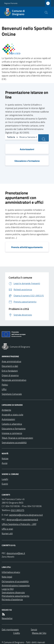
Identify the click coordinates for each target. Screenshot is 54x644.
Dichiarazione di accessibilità (15, 581)
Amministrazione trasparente (16, 585)
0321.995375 (17, 510)
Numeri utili (7, 533)
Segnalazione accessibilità (14, 442)
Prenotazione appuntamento (15, 596)
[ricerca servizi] (43, 138)
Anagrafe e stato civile (12, 415)
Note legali (7, 577)
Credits (17, 633)
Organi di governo (10, 375)
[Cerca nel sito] (46, 12)
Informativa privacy (11, 572)
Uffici (4, 389)
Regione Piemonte (11, 3)
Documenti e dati (10, 366)
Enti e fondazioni (10, 371)
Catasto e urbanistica (12, 424)
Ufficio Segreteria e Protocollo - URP (19, 524)
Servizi (34, 629)
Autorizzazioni (8, 419)
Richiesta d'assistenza (12, 599)
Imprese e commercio (12, 433)
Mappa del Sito (39, 633)
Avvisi (5, 463)
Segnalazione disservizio (13, 592)
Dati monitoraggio (10, 629)
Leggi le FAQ (8, 589)
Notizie (5, 458)
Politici (5, 385)
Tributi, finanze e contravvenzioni (17, 438)
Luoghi (5, 479)
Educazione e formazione (14, 429)
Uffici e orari (7, 529)
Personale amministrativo (14, 380)
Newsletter (7, 618)
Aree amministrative (11, 361)
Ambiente (6, 410)
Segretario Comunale (12, 394)
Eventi (5, 484)
